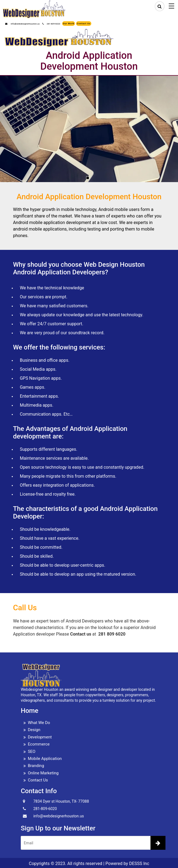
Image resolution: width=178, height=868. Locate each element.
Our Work (69, 24)
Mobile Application (45, 759)
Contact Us (84, 24)
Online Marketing (43, 773)
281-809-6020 (51, 24)
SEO (32, 752)
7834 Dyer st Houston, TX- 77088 (61, 801)
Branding (36, 766)
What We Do (39, 723)
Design (34, 730)
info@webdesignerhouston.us (22, 24)
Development (40, 737)
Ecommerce (39, 744)
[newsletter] (158, 843)
